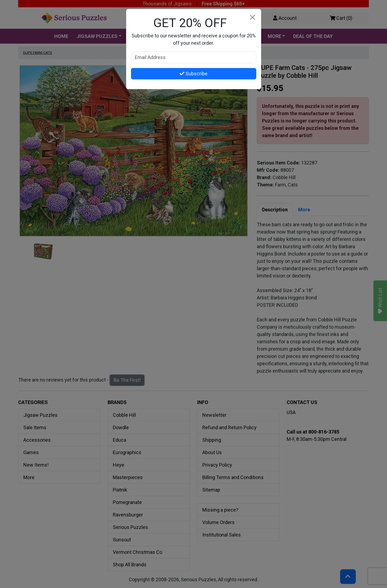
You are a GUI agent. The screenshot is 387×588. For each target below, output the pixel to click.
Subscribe (193, 74)
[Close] (253, 17)
